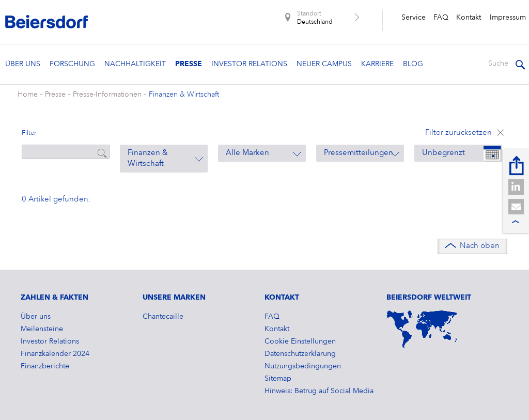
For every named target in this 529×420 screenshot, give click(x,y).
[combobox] (164, 159)
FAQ (441, 18)
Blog (413, 64)
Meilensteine (42, 329)
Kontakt (469, 18)
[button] (516, 187)
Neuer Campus (324, 64)
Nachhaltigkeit (135, 64)
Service (414, 18)
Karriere (377, 64)
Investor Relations (249, 64)
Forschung (72, 64)
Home (28, 95)
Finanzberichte (45, 366)
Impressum (508, 18)
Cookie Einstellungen (300, 341)
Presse (189, 64)
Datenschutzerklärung (300, 354)
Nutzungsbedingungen (303, 366)
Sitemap (278, 379)
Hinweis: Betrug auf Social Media (319, 391)
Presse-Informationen (107, 95)
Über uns (23, 64)
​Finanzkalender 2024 (55, 354)
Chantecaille (163, 317)
